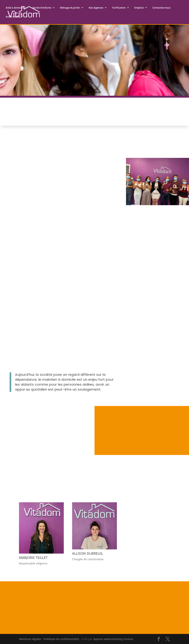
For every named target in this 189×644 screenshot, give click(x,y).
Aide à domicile (15, 8)
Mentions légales (30, 639)
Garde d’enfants (42, 8)
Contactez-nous (161, 8)
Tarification (119, 8)
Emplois (139, 8)
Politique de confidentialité (61, 639)
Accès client (12, 17)
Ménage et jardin (70, 8)
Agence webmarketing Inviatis (113, 639)
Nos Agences (96, 8)
